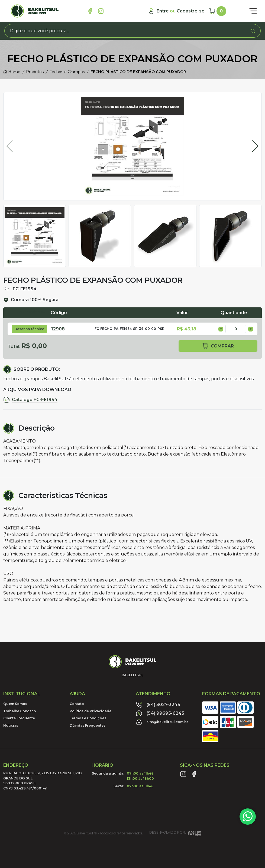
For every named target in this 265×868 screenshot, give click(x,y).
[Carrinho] (218, 11)
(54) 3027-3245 (158, 705)
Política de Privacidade (91, 711)
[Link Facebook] (90, 11)
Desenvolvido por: (175, 834)
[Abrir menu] (253, 11)
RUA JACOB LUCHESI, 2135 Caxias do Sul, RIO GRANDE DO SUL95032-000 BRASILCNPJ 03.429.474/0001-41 (43, 781)
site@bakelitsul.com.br (162, 722)
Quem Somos (15, 704)
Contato (77, 704)
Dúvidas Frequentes (88, 725)
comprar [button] (218, 346)
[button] (255, 146)
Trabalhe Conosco (20, 711)
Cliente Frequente (19, 718)
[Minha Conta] (176, 11)
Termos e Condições (88, 718)
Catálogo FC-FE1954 (30, 400)
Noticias (11, 725)
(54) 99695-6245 (160, 713)
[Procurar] (253, 31)
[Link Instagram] (101, 11)
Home (12, 72)
